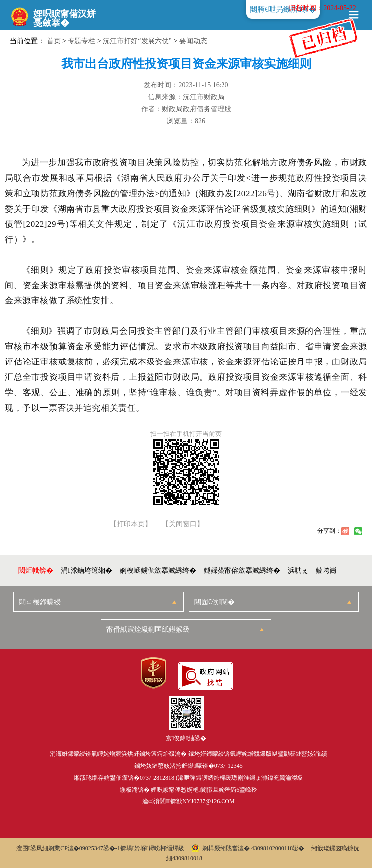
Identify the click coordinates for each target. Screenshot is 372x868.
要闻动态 (193, 41)
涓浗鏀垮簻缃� (86, 570)
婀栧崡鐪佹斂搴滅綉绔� (158, 570)
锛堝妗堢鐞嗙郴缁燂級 (152, 848)
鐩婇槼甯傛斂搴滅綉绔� (242, 570)
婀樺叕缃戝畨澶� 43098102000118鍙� (248, 848)
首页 (54, 41)
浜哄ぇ (298, 570)
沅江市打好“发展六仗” (137, 41)
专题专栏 (81, 41)
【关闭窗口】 (183, 524)
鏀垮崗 (326, 570)
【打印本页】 (131, 524)
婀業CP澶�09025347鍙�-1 (84, 848)
